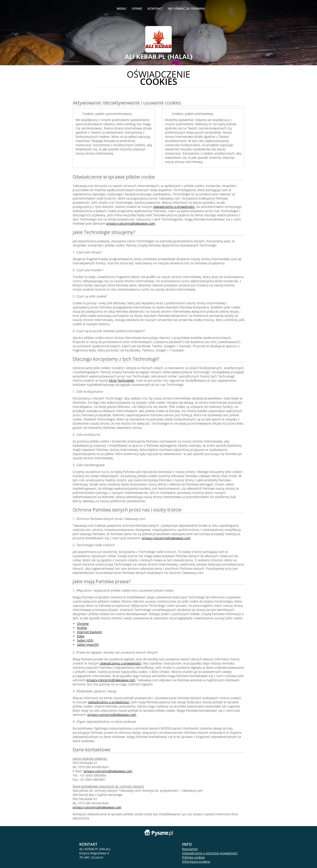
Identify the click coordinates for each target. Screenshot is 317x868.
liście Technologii (122, 380)
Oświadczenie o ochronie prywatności (210, 853)
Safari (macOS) (88, 645)
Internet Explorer (90, 632)
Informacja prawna (186, 8)
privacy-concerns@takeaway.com (131, 223)
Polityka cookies (194, 857)
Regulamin (190, 849)
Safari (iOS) (85, 640)
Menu (122, 8)
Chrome (83, 624)
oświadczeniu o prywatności (174, 207)
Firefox (82, 628)
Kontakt (155, 8)
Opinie (137, 8)
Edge (81, 636)
